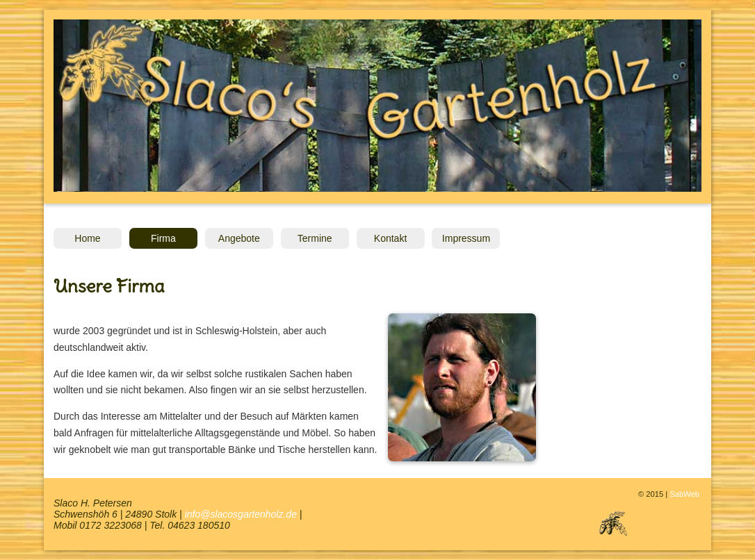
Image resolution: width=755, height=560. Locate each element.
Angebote (239, 238)
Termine (315, 238)
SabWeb (684, 494)
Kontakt (390, 238)
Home (87, 238)
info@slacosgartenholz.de (241, 514)
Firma (163, 238)
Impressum (466, 238)
